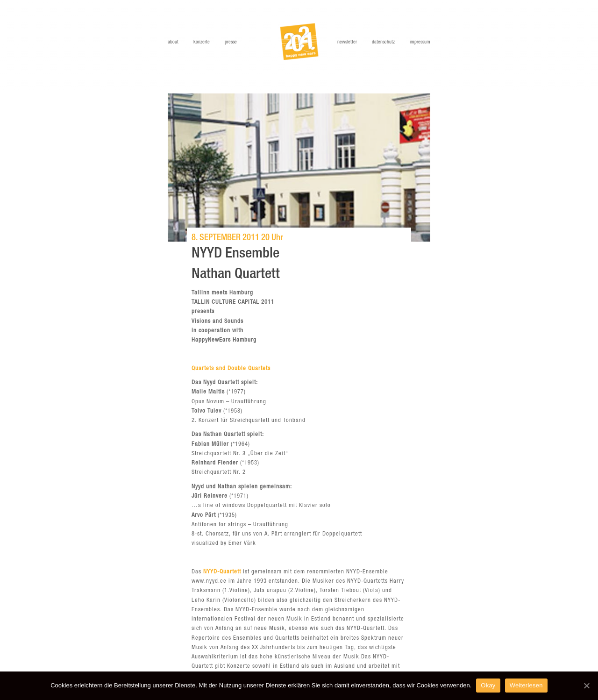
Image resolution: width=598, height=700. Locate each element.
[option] (299, 168)
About (173, 42)
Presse (231, 42)
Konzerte (202, 42)
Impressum (420, 42)
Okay (488, 685)
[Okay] (586, 686)
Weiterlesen (526, 685)
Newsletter (347, 42)
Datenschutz (383, 42)
